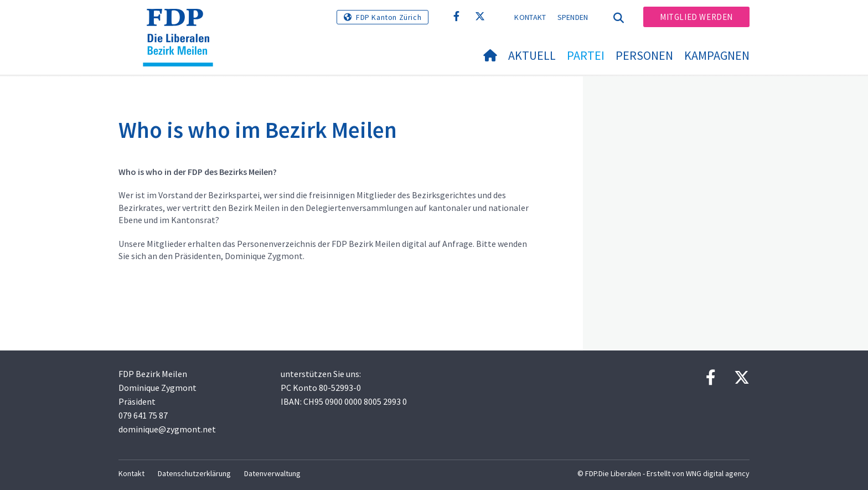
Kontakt (530, 17)
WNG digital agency (718, 473)
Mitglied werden (696, 17)
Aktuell (532, 55)
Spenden (573, 17)
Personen (644, 55)
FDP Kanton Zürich (389, 17)
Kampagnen (717, 55)
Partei (586, 55)
